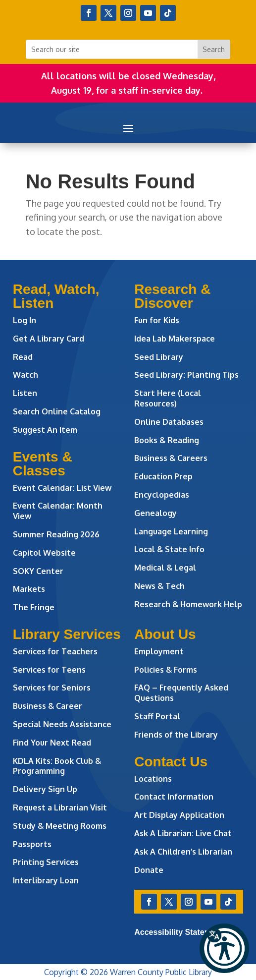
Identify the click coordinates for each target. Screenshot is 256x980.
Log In (25, 320)
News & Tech (159, 586)
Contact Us (171, 762)
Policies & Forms (166, 670)
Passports (32, 844)
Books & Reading (167, 440)
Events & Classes (43, 464)
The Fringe (34, 607)
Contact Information (174, 797)
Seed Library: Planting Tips (186, 375)
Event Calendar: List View (62, 488)
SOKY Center (38, 571)
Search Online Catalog (57, 411)
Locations (153, 779)
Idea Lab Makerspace (175, 339)
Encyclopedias (162, 495)
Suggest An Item (45, 430)
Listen (25, 393)
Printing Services (46, 862)
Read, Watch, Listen (56, 296)
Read (23, 357)
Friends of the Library (176, 735)
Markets (29, 589)
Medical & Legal (165, 568)
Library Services (67, 634)
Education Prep (163, 476)
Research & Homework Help (188, 604)
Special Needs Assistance (62, 724)
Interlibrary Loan (46, 880)
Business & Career (48, 706)
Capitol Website (44, 553)
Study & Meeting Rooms (60, 826)
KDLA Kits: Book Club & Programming (57, 766)
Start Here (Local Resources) (168, 398)
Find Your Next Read (52, 743)
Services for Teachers (55, 651)
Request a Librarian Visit (60, 807)
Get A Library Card (49, 339)
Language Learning (171, 531)
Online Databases (169, 422)
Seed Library (159, 357)
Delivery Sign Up (45, 789)
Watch (26, 375)
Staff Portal (157, 716)
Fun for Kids (157, 320)
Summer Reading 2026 (56, 534)
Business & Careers (171, 458)
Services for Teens (49, 670)
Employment (159, 651)
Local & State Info (169, 549)
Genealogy (155, 513)
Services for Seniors (52, 688)
